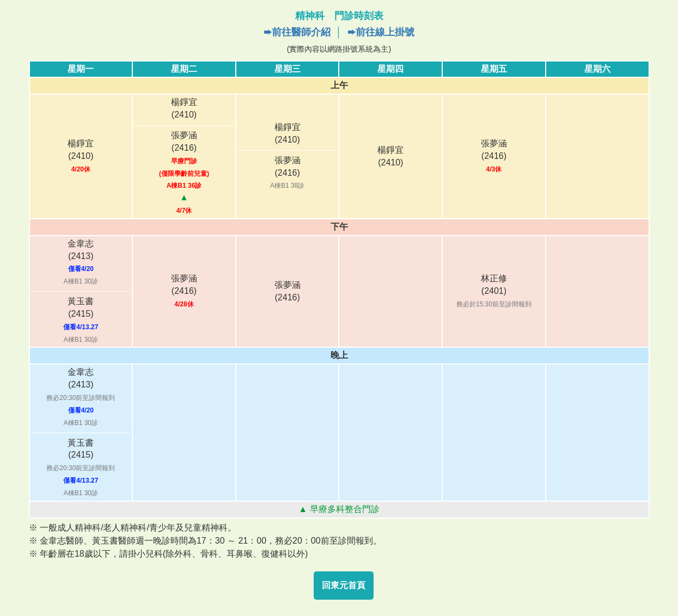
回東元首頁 (344, 585)
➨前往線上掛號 (381, 32)
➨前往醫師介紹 (297, 32)
